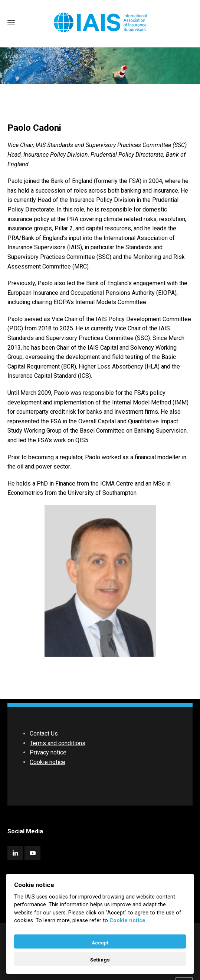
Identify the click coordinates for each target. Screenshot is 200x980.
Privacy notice (48, 752)
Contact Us (44, 734)
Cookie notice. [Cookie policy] (128, 921)
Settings (100, 960)
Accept (100, 943)
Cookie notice (47, 762)
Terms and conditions (58, 743)
